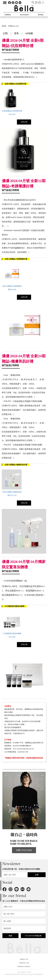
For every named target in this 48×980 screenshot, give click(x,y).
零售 (16, 33)
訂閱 (5, 33)
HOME (4, 26)
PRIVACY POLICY (24, 967)
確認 (10, 936)
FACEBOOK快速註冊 (33, 936)
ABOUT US (24, 959)
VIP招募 (29, 33)
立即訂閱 (24, 122)
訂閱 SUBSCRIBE (24, 850)
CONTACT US (24, 963)
